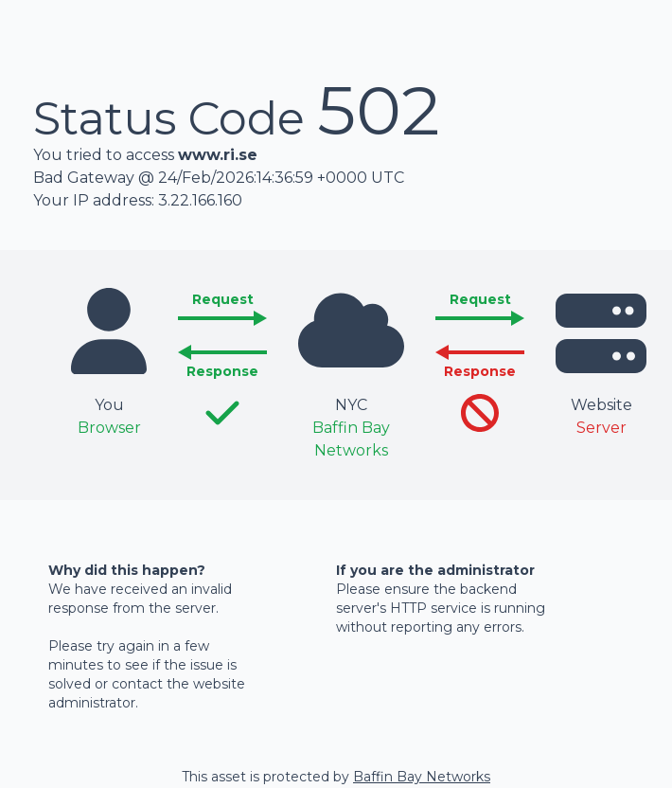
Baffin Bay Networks (422, 777)
